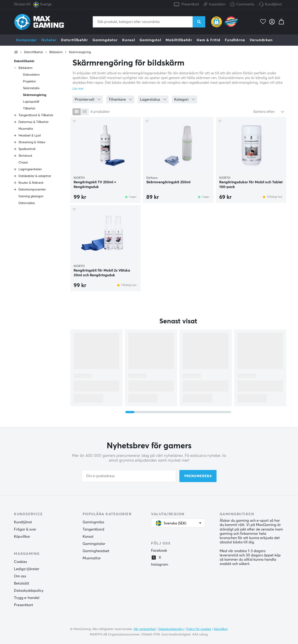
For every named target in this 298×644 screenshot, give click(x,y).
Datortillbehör (74, 40)
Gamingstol (150, 40)
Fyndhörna (235, 40)
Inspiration (214, 3)
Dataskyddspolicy (29, 591)
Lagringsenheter (30, 169)
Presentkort (190, 4)
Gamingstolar (94, 544)
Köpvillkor (22, 537)
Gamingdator (105, 40)
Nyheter (49, 40)
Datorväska (27, 203)
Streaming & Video (32, 142)
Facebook (159, 551)
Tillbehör (29, 109)
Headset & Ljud (30, 136)
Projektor (29, 82)
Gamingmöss (93, 522)
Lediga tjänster (27, 569)
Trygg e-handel (27, 598)
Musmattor (92, 558)
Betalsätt (22, 583)
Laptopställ (31, 102)
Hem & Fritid (209, 40)
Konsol (129, 40)
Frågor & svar (25, 529)
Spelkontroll (27, 149)
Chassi (23, 163)
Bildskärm (56, 52)
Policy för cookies (199, 629)
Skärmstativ (31, 88)
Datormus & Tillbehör (34, 122)
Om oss (20, 576)
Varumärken (261, 40)
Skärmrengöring (80, 52)
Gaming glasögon (31, 196)
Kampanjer (27, 40)
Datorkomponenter (32, 190)
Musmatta (26, 129)
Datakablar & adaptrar (35, 176)
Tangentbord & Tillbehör (36, 115)
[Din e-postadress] (129, 476)
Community (242, 5)
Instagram (160, 565)
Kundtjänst (273, 4)
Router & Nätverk (31, 183)
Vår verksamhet (145, 629)
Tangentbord (93, 529)
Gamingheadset (96, 551)
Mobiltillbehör (179, 40)
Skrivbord (25, 156)
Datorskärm (31, 75)
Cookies (20, 562)
